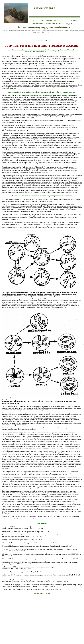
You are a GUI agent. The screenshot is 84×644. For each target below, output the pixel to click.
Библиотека (38, 23)
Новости (36, 20)
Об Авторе (47, 20)
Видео (61, 23)
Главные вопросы (62, 20)
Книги (74, 20)
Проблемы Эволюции (44, 8)
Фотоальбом (51, 23)
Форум (69, 23)
